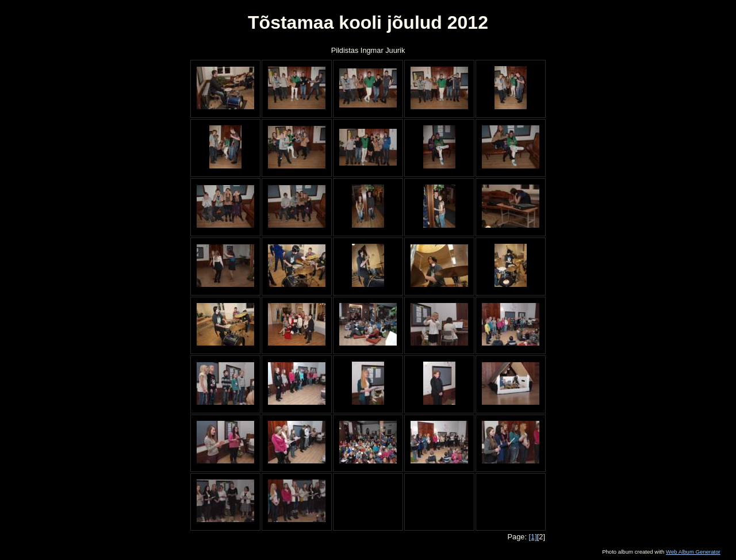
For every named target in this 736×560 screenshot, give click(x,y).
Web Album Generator (693, 552)
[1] (533, 537)
